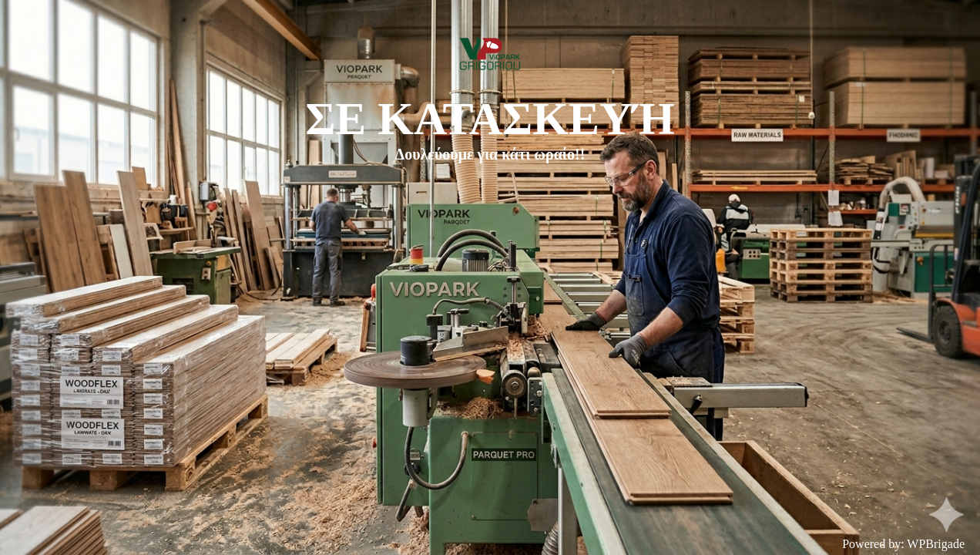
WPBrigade (936, 544)
